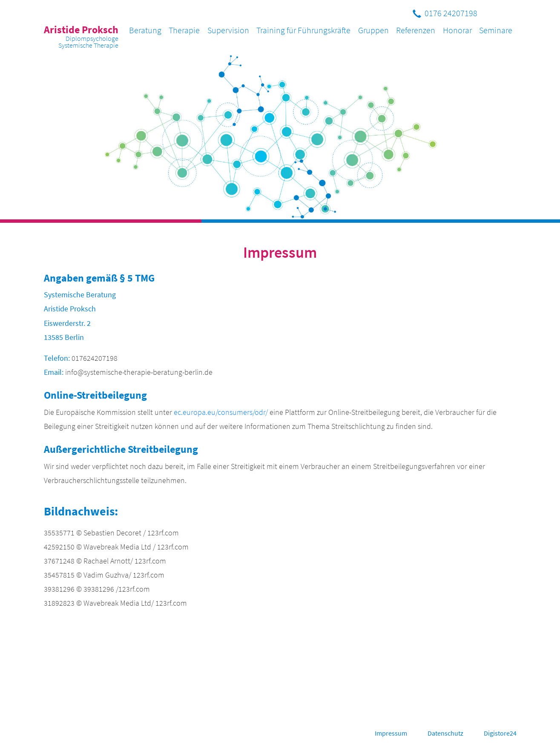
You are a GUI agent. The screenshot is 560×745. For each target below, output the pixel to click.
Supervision (228, 30)
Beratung (145, 30)
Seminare (496, 30)
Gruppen (373, 30)
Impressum (391, 733)
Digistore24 (500, 733)
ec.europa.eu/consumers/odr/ (221, 412)
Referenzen (416, 30)
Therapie (184, 30)
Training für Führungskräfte (303, 30)
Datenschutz (445, 733)
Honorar (457, 30)
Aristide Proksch (81, 36)
